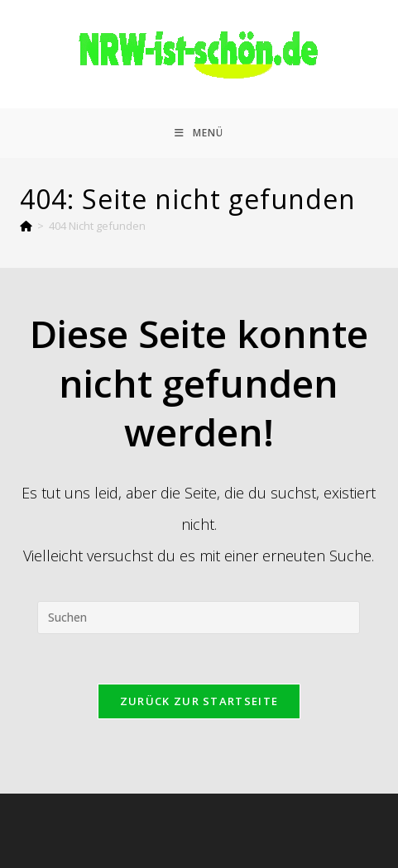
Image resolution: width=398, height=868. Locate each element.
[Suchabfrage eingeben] (199, 618)
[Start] (26, 226)
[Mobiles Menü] (199, 133)
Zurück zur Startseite (199, 701)
